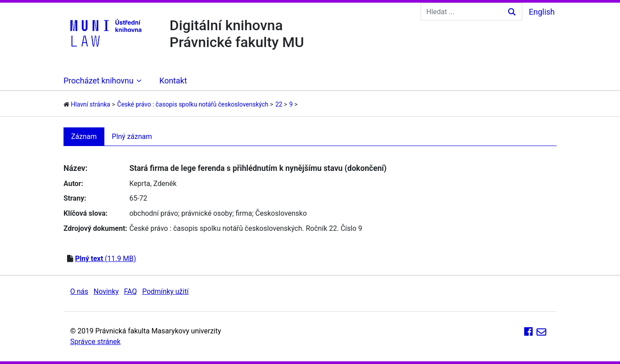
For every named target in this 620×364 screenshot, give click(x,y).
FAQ (130, 291)
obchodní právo (154, 213)
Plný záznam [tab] (132, 136)
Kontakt (173, 81)
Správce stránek (95, 342)
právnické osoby (207, 213)
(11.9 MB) (105, 259)
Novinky (106, 291)
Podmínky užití (165, 291)
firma (244, 213)
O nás (79, 291)
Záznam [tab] (84, 136)
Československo (281, 213)
